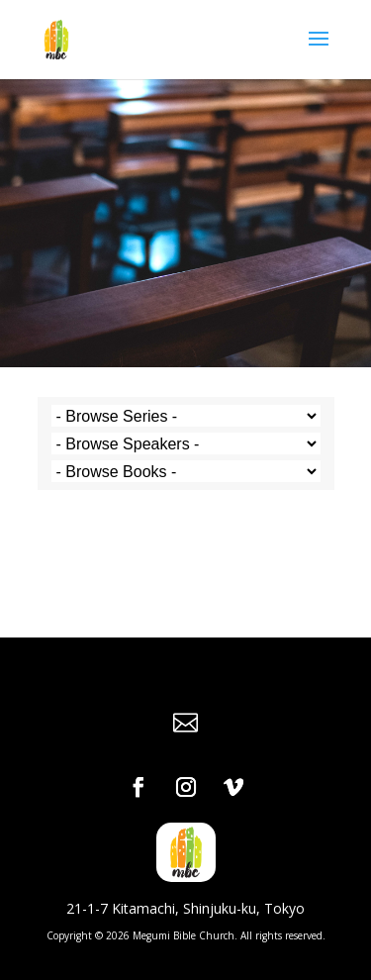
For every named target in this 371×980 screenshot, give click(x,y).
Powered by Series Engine (186, 535)
